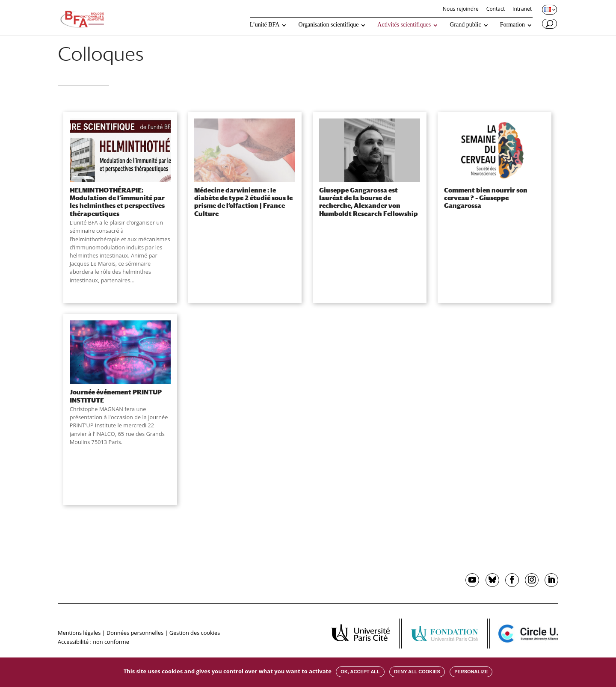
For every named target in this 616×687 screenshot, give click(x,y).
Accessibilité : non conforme (93, 642)
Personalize (471, 672)
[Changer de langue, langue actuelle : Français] (549, 9)
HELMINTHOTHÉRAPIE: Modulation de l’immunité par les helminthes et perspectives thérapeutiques (117, 202)
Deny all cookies (417, 672)
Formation (512, 25)
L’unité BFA (265, 25)
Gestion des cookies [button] (195, 633)
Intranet (522, 9)
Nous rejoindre (461, 9)
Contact (496, 9)
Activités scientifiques (404, 25)
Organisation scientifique (328, 25)
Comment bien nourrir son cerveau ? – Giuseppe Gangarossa (486, 198)
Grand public (465, 25)
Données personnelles (135, 633)
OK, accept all (360, 672)
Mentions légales (79, 633)
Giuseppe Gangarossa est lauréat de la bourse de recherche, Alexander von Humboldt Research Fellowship (369, 202)
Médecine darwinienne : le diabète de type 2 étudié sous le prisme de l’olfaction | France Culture (243, 202)
